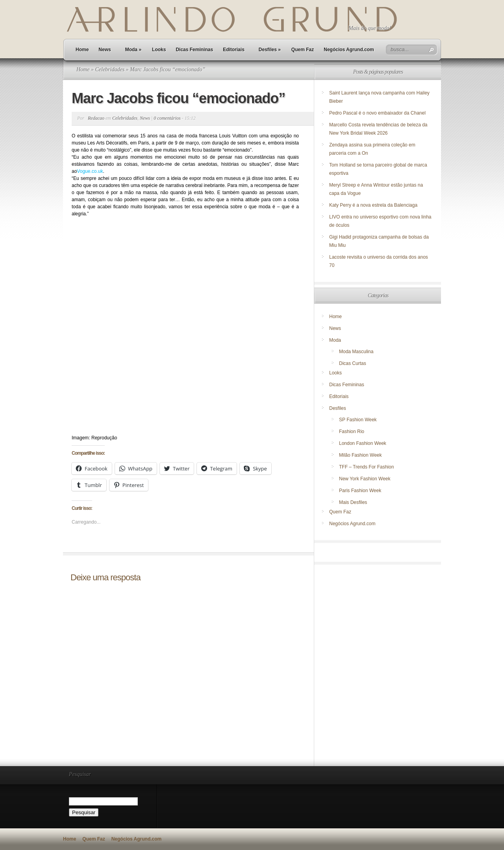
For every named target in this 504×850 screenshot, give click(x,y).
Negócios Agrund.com (349, 50)
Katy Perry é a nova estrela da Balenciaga (373, 205)
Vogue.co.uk (90, 171)
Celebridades (110, 69)
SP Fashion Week (358, 420)
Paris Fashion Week (360, 491)
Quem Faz (303, 50)
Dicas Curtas (353, 363)
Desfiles (270, 50)
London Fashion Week (363, 443)
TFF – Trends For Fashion (366, 467)
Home (82, 50)
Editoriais (234, 50)
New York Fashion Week (365, 479)
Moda (133, 50)
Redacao (96, 118)
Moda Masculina (356, 352)
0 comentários (167, 118)
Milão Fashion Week (360, 455)
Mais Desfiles (353, 502)
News (105, 50)
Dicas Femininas (194, 50)
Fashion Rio (352, 431)
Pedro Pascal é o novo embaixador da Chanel (378, 113)
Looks (159, 50)
